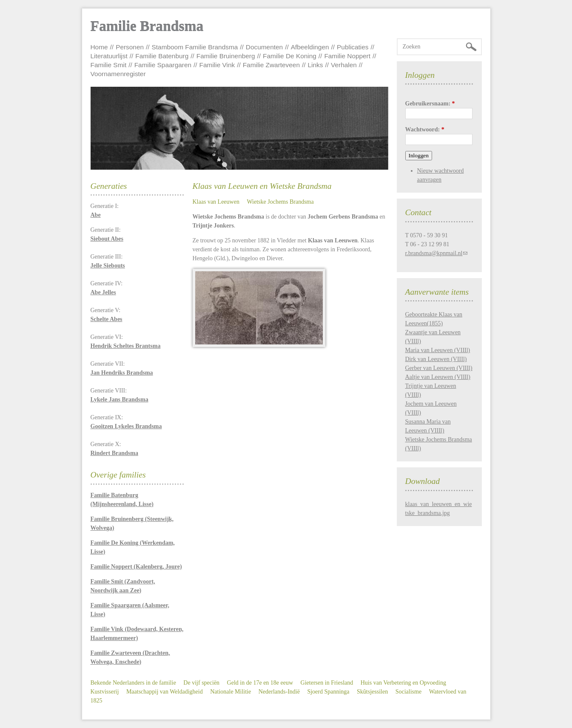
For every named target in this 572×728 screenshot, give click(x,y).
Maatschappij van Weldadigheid (165, 692)
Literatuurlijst (109, 56)
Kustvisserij (105, 692)
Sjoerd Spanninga (328, 692)
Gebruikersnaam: (430, 104)
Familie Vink (217, 65)
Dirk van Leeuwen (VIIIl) (436, 359)
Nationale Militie (231, 692)
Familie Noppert (347, 56)
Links (316, 65)
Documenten (264, 47)
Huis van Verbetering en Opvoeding (403, 683)
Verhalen (344, 65)
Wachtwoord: (425, 129)
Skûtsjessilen (372, 692)
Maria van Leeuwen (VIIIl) (438, 350)
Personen (130, 47)
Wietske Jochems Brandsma (280, 202)
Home (99, 47)
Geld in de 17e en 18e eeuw (260, 683)
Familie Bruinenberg (226, 56)
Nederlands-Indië (279, 692)
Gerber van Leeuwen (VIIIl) (439, 368)
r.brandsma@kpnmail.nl (434, 253)
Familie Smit (109, 65)
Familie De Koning (290, 56)
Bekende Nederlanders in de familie (133, 683)
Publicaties (353, 47)
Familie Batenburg (162, 56)
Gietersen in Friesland (327, 683)
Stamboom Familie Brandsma (195, 47)
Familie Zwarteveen (271, 65)
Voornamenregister (118, 74)
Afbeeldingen (310, 47)
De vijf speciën (201, 683)
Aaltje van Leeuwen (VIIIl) (438, 377)
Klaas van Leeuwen (216, 202)
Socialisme (408, 692)
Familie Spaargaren (163, 65)
